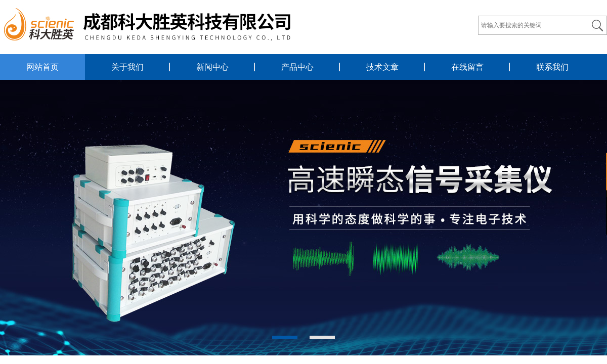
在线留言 (467, 67)
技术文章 (382, 67)
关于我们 (127, 67)
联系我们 (552, 67)
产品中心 (297, 67)
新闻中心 (212, 67)
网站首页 (42, 67)
